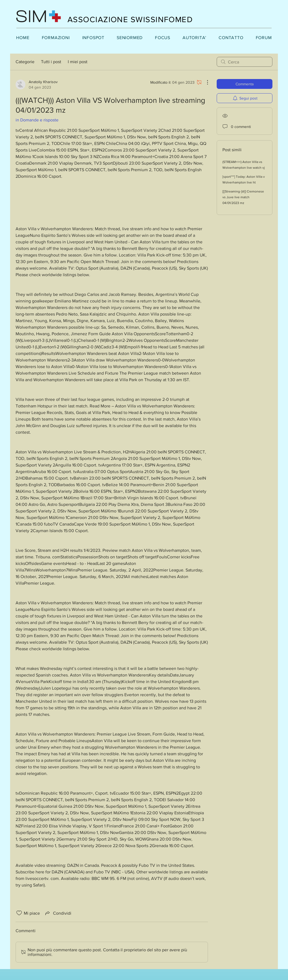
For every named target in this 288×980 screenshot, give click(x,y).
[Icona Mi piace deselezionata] (19, 913)
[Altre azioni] (205, 82)
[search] (245, 62)
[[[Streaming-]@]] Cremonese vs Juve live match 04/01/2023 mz (243, 197)
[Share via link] (58, 913)
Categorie (25, 62)
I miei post (78, 62)
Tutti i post (51, 62)
